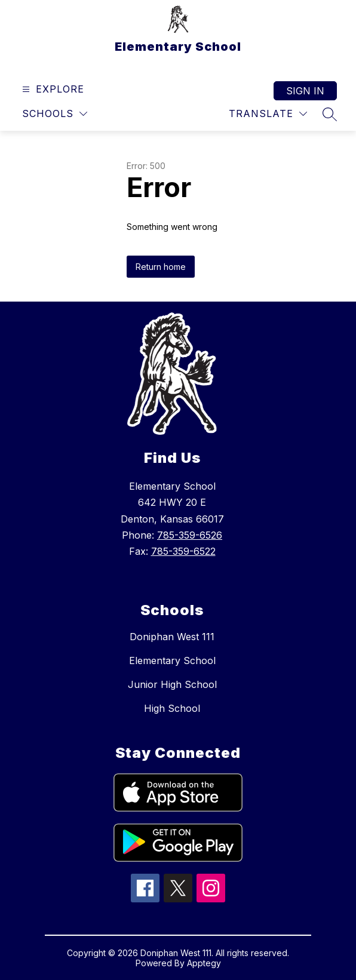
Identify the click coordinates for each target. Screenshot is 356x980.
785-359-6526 (190, 535)
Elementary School (172, 660)
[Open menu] (52, 89)
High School (172, 708)
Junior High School (172, 684)
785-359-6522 (183, 551)
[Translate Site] (268, 114)
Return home (161, 267)
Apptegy (204, 963)
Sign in (305, 91)
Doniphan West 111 (172, 637)
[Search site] (330, 114)
